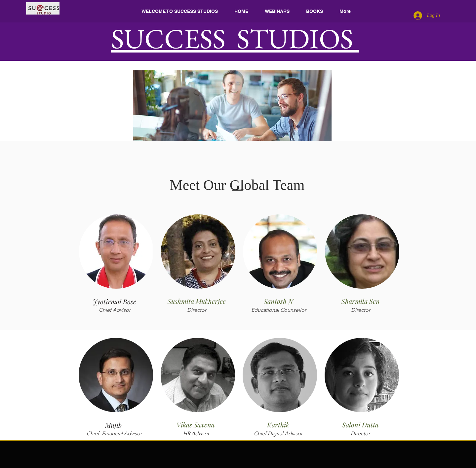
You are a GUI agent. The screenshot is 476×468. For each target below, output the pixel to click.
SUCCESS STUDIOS (235, 38)
